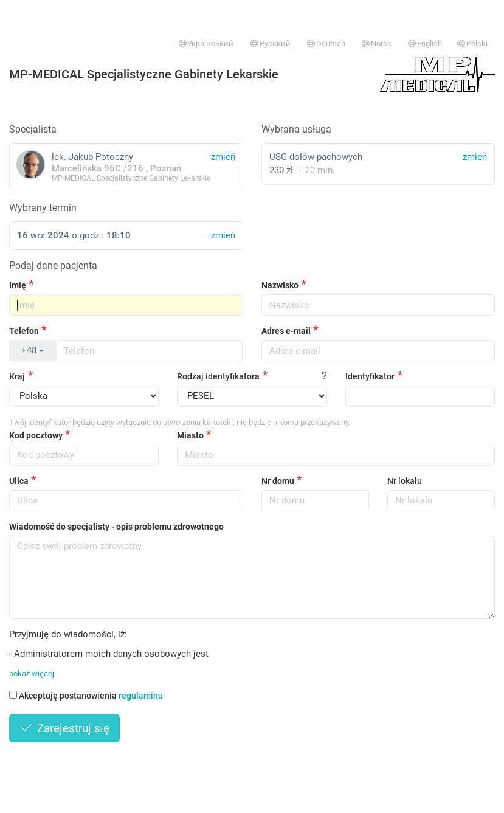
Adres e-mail (286, 331)
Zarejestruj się (64, 728)
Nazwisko (280, 285)
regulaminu (141, 696)
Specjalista (33, 129)
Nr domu (278, 481)
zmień (475, 157)
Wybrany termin (43, 208)
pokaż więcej (32, 673)
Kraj (17, 376)
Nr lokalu (405, 481)
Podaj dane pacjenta (53, 265)
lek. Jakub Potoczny (126, 166)
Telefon (24, 331)
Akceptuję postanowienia (86, 696)
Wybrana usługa (296, 129)
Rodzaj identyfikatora (218, 376)
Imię (18, 285)
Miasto (190, 435)
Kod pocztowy (36, 435)
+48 (33, 350)
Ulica (19, 481)
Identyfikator (370, 376)
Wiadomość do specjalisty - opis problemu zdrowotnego (116, 527)
